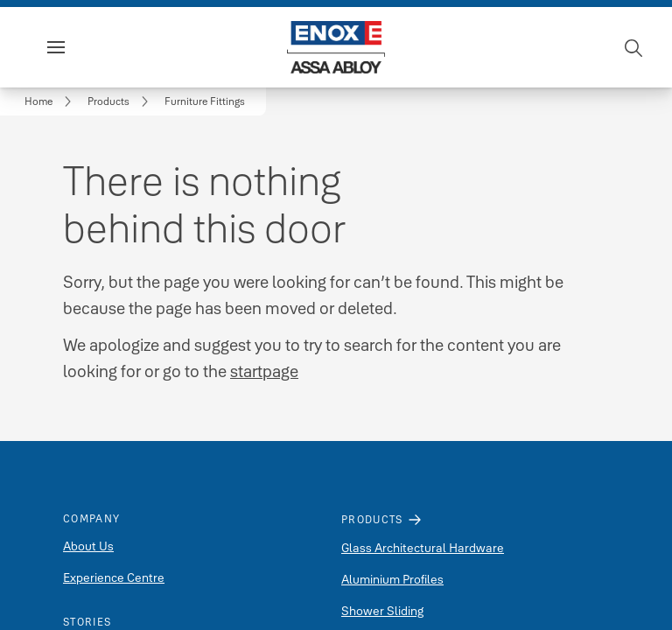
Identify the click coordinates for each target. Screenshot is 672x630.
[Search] (634, 47)
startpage (264, 371)
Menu (86, 47)
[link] (51, 101)
